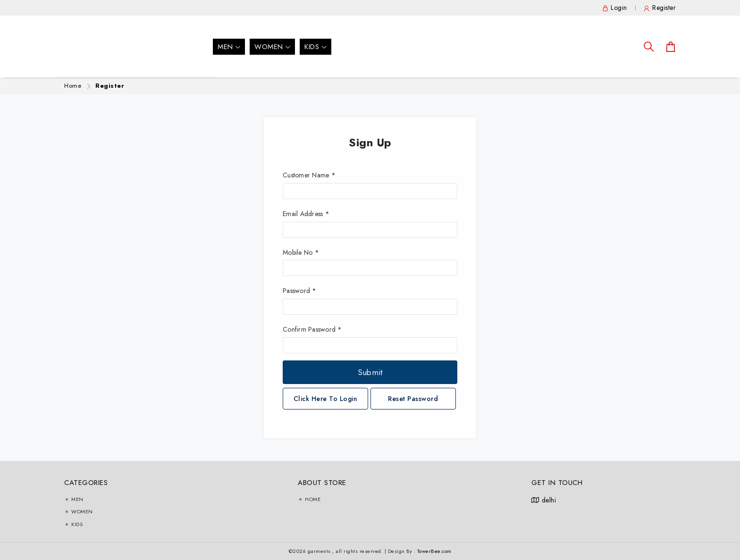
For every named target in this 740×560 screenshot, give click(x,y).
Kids (315, 47)
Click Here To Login (326, 399)
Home (73, 86)
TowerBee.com (434, 551)
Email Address (306, 214)
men (229, 47)
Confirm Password (312, 329)
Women (272, 47)
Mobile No (301, 252)
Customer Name (309, 175)
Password (300, 291)
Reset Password (413, 399)
